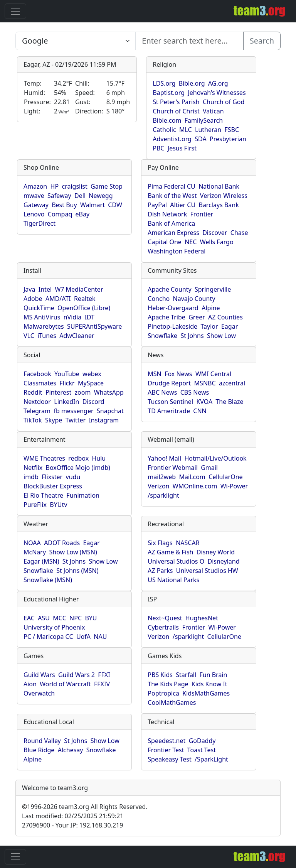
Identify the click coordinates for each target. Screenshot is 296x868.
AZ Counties (225, 317)
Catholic (164, 130)
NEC (191, 242)
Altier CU (183, 205)
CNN (200, 411)
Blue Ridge (39, 750)
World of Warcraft (65, 684)
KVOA (204, 402)
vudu (73, 477)
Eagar (230, 326)
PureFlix (35, 505)
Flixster (52, 477)
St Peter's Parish (176, 102)
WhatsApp (109, 392)
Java (29, 289)
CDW (115, 205)
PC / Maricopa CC (48, 637)
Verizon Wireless (224, 196)
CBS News (195, 392)
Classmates (40, 383)
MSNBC (205, 383)
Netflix (33, 468)
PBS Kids (160, 675)
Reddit (33, 392)
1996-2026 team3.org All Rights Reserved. (85, 807)
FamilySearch (204, 120)
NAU (100, 637)
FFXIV (102, 684)
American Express (173, 233)
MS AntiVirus (42, 317)
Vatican (213, 111)
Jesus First (182, 148)
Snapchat (110, 411)
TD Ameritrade (169, 411)
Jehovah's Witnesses (217, 93)
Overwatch (39, 693)
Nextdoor (37, 402)
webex (92, 374)
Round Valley (42, 741)
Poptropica (163, 693)
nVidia (73, 317)
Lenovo (34, 214)
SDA (200, 139)
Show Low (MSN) (73, 552)
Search (262, 41)
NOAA (32, 543)
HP (55, 186)
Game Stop (107, 186)
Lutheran (208, 130)
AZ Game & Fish (170, 552)
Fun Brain (213, 675)
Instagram (104, 420)
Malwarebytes (44, 326)
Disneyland (224, 561)
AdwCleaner (77, 336)
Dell (80, 196)
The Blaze (229, 402)
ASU (44, 618)
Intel (45, 289)
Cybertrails (163, 627)
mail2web (162, 477)
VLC (29, 336)
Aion (30, 684)
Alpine (211, 308)
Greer (197, 317)
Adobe (33, 299)
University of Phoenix (54, 627)
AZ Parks (160, 571)
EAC (29, 618)
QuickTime (39, 308)
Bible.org (192, 83)
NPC (76, 618)
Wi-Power (234, 486)
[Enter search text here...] (76, 41)
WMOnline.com (195, 486)
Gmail (209, 468)
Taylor (209, 326)
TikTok (33, 420)
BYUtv (58, 505)
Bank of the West (172, 196)
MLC (186, 130)
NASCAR (188, 543)
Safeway (59, 196)
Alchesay (71, 750)
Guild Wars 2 (77, 675)
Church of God (224, 102)
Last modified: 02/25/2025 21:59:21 (73, 816)
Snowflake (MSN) (48, 580)
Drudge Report (169, 383)
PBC (158, 148)
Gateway (36, 205)
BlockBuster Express (53, 486)
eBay (83, 214)
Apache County (169, 289)
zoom (83, 392)
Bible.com (167, 120)
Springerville (213, 289)
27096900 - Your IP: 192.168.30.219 (72, 825)
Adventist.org (172, 139)
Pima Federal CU (171, 186)
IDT (90, 317)
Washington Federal (177, 251)
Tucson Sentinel (170, 402)
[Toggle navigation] (15, 11)
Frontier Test (166, 750)
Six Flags (160, 543)
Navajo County (194, 299)
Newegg (101, 196)
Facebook (37, 374)
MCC (59, 618)
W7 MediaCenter (79, 289)
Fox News (178, 374)
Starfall (186, 675)
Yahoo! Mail (164, 458)
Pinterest (58, 392)
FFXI (104, 675)
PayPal (157, 205)
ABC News (162, 392)
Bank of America (171, 223)
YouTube (67, 374)
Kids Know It (209, 684)
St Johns (192, 336)
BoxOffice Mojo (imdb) (78, 468)
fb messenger (73, 411)
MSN (154, 374)
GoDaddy (202, 741)
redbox (78, 458)
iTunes (47, 336)
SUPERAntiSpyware (94, 326)
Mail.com (192, 477)
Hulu (99, 458)
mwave (34, 196)
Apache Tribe (166, 317)
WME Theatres (44, 458)
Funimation (83, 495)
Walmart (92, 205)
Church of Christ (176, 111)
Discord (93, 402)
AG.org (218, 83)
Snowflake (162, 336)
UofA (83, 637)
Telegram (37, 411)
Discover (215, 233)
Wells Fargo (217, 242)
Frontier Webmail (172, 468)
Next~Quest (165, 618)
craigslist (74, 186)
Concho (159, 299)
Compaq (60, 214)
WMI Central (213, 374)
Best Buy (64, 205)
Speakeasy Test (169, 759)
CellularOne (225, 477)
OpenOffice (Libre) (84, 308)
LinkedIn (66, 402)
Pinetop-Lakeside (172, 326)
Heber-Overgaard (173, 308)
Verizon (158, 486)
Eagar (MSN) (41, 561)
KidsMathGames (206, 693)
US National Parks (173, 580)
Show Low (221, 336)
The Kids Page (168, 684)
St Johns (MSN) (77, 571)
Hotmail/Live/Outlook (215, 458)
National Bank (219, 186)
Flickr (67, 383)
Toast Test (202, 750)
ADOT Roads (62, 543)
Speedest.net (166, 741)
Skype (54, 420)
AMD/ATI (58, 299)
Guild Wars (39, 675)
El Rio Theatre (43, 495)
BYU (91, 618)
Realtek (85, 299)
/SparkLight (211, 759)
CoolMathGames (172, 703)
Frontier (202, 214)
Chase (239, 233)
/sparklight (163, 495)
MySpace (91, 383)
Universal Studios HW (207, 571)
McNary (35, 552)
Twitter (76, 420)
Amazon (35, 186)
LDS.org (164, 83)
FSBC (232, 130)
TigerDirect (40, 223)
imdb (31, 477)
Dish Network (167, 214)
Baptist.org (169, 93)
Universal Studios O (176, 561)
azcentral (232, 383)
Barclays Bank (219, 205)
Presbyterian (228, 139)
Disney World (216, 552)
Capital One (165, 242)
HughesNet (202, 618)
